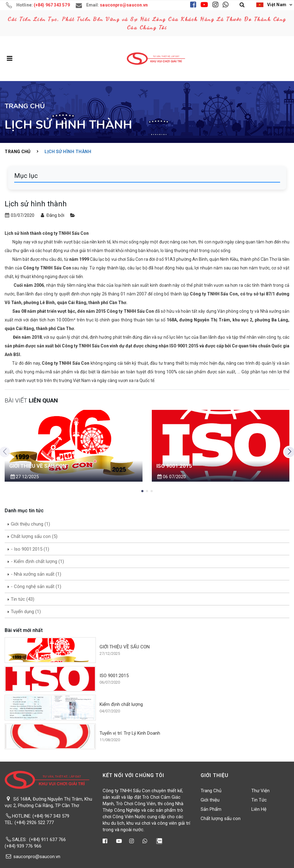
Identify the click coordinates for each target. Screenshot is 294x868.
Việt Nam (271, 5)
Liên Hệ (259, 809)
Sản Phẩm (211, 809)
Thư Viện (260, 791)
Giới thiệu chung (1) (30, 524)
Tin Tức (259, 800)
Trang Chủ (18, 152)
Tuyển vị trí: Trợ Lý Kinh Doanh (130, 733)
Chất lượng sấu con (221, 819)
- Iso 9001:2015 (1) (30, 549)
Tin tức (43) (23, 599)
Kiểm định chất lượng (121, 704)
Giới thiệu (210, 800)
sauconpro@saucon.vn (37, 857)
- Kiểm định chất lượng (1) (37, 561)
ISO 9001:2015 (114, 676)
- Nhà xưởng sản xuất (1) (36, 574)
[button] (242, 5)
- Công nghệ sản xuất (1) (36, 587)
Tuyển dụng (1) (26, 612)
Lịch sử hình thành (68, 152)
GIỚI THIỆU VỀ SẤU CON (125, 647)
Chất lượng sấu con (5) (34, 536)
